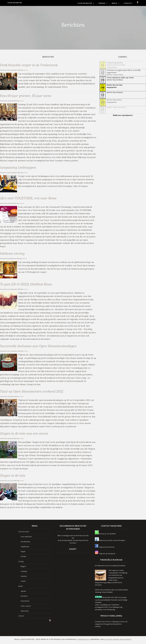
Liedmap (24, 573)
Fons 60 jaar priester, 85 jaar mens (26, 96)
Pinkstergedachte (115, 63)
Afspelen (24, 578)
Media (119, 3)
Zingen (23, 568)
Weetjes (23, 558)
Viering (106, 3)
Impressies (25, 612)
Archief (23, 583)
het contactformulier (118, 542)
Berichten (24, 597)
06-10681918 (111, 535)
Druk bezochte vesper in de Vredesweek (30, 65)
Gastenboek (25, 602)
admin (26, 70)
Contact (132, 3)
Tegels (23, 553)
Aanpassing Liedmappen (19, 168)
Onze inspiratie (26, 538)
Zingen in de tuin (13, 477)
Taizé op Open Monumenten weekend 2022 (32, 392)
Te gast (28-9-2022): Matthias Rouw (27, 285)
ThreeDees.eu (83, 641)
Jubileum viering (12, 254)
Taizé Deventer (10, 3)
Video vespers (26, 607)
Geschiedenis (25, 543)
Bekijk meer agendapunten (123, 115)
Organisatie (25, 548)
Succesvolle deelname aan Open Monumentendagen (39, 347)
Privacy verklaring (112, 623)
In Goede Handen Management (118, 641)
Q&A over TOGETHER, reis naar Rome (29, 199)
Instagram (111, 555)
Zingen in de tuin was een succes (25, 434)
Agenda (23, 592)
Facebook (111, 548)
